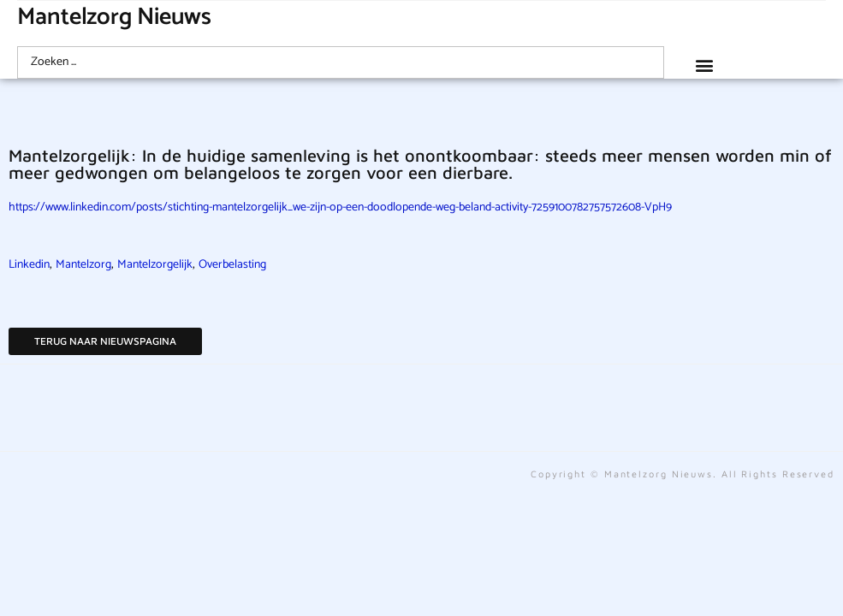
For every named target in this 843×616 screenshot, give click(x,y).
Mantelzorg (83, 265)
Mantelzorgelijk (155, 265)
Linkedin (29, 265)
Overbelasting (232, 265)
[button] (705, 65)
